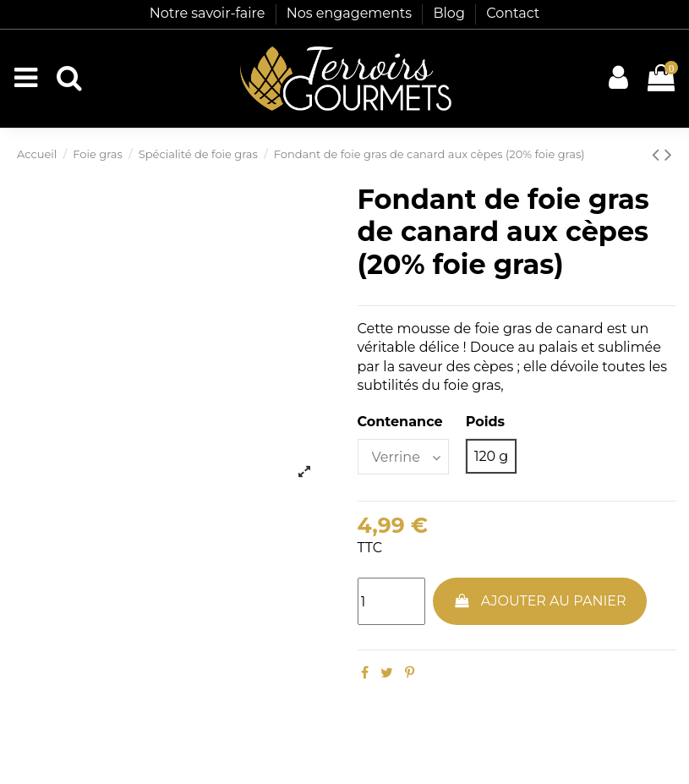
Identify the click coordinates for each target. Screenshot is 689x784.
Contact (513, 13)
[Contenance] (403, 457)
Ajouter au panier (539, 601)
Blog (451, 13)
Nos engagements (351, 13)
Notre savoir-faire (209, 13)
